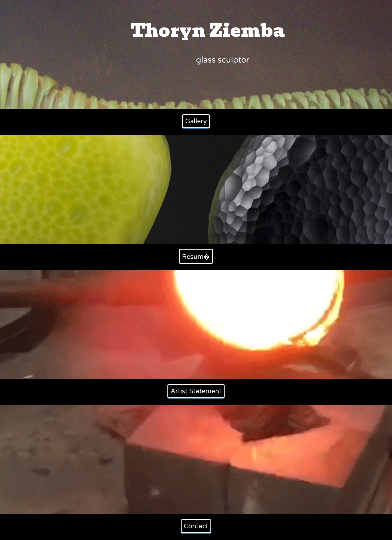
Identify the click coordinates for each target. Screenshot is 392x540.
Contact (196, 526)
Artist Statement (196, 391)
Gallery (196, 121)
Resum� (196, 257)
